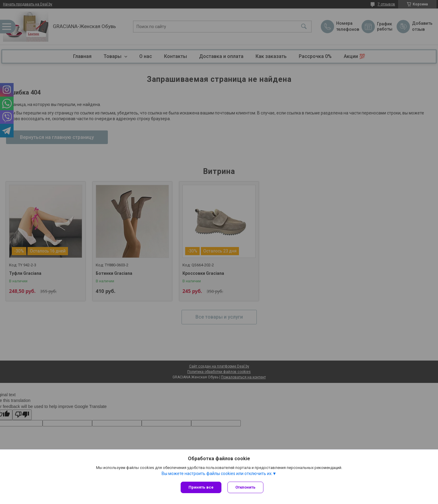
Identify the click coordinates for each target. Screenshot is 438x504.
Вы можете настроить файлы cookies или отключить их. (217, 474)
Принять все (201, 487)
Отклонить (245, 487)
